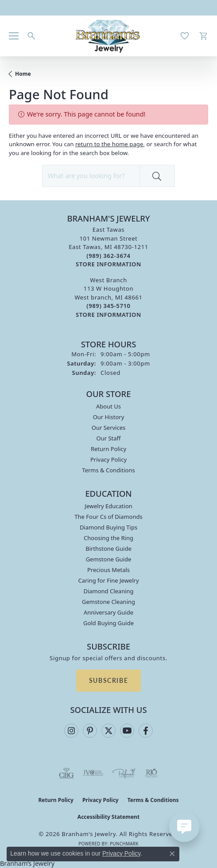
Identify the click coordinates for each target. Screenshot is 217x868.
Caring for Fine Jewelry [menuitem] (108, 580)
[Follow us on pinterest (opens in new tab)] (90, 731)
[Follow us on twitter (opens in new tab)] (108, 731)
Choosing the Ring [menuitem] (108, 538)
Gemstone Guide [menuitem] (109, 559)
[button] (31, 36)
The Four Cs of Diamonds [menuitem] (108, 517)
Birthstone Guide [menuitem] (108, 549)
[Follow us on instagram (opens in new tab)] (71, 731)
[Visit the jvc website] (93, 773)
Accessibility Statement (108, 817)
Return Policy (108, 449)
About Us (108, 406)
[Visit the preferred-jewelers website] (124, 773)
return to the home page (109, 144)
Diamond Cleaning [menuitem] (108, 591)
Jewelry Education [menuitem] (108, 506)
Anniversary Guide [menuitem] (108, 612)
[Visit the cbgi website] (66, 773)
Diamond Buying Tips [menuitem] (108, 527)
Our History (109, 417)
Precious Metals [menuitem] (108, 570)
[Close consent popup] (172, 854)
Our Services (109, 428)
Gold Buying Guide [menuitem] (108, 623)
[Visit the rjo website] (151, 773)
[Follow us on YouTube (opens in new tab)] (127, 731)
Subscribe (108, 680)
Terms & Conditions (108, 470)
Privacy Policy (108, 459)
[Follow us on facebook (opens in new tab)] (146, 731)
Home (23, 74)
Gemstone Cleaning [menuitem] (108, 602)
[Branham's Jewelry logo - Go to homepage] (109, 36)
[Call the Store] (108, 256)
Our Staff (108, 438)
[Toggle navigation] (14, 36)
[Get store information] (108, 264)
